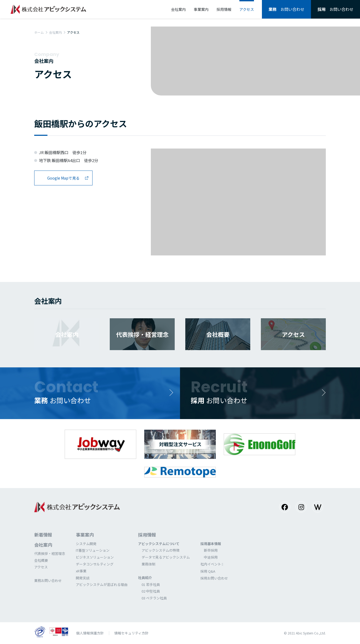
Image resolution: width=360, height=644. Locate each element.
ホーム (39, 32)
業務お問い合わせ (48, 580)
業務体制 (148, 564)
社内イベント (211, 564)
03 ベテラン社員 (154, 598)
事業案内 (85, 535)
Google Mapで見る (63, 178)
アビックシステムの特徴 (161, 550)
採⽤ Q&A (208, 571)
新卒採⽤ (211, 550)
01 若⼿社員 (151, 584)
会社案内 (55, 32)
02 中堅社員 (151, 591)
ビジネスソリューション (95, 557)
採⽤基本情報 (211, 544)
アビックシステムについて (159, 544)
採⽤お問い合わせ (214, 578)
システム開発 (86, 544)
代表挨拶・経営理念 (50, 553)
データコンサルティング (95, 564)
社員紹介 (145, 578)
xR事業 (81, 571)
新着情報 (43, 535)
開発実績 (83, 578)
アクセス (41, 567)
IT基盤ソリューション (93, 550)
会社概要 (41, 560)
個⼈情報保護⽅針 (90, 633)
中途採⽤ (211, 557)
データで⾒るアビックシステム (166, 557)
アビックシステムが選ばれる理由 (102, 584)
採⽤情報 (147, 535)
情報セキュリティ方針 (131, 633)
